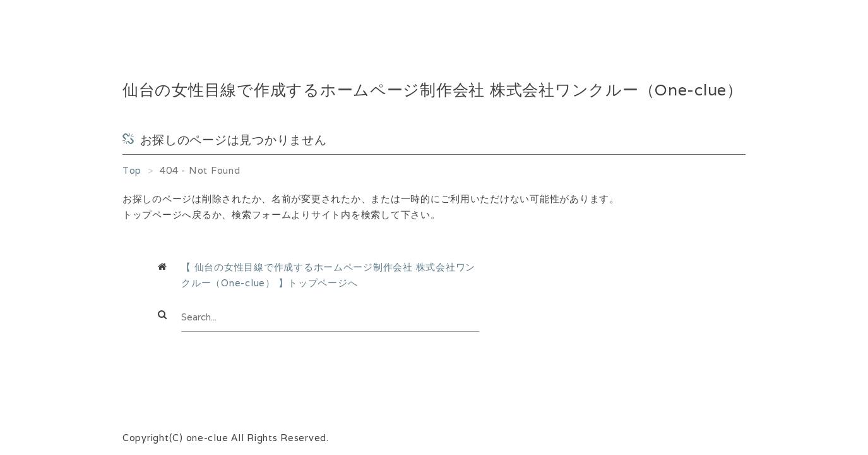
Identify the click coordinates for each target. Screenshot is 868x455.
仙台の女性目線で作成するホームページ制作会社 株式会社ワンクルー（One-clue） (433, 90)
